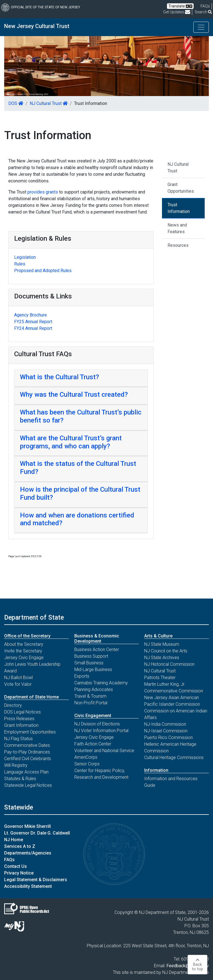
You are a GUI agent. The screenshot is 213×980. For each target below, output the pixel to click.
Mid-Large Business (93, 669)
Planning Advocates (94, 689)
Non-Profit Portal (91, 703)
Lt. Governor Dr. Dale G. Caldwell (37, 833)
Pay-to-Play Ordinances (27, 752)
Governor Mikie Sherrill (27, 826)
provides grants (43, 192)
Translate (180, 6)
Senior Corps (87, 764)
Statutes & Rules (20, 779)
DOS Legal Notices (22, 712)
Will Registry (16, 765)
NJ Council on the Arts (166, 651)
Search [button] (203, 12)
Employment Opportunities (30, 732)
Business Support (91, 656)
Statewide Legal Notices (28, 785)
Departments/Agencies (28, 853)
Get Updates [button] (177, 12)
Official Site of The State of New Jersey (41, 7)
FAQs (9, 860)
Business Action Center (97, 649)
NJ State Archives (162, 658)
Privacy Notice (19, 873)
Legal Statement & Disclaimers (36, 880)
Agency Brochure (31, 315)
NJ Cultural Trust (49, 103)
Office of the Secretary (27, 636)
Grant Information (21, 725)
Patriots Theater (160, 678)
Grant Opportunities (181, 188)
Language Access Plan (26, 772)
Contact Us (16, 866)
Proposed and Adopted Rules (43, 271)
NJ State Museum (162, 644)
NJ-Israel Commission (166, 731)
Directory (13, 705)
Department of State (34, 617)
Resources (178, 245)
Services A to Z (20, 846)
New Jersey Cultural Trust (37, 26)
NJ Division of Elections (97, 724)
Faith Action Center (93, 744)
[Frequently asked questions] (205, 6)
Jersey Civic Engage (24, 658)
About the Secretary (24, 644)
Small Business (89, 663)
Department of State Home (31, 697)
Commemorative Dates (27, 745)
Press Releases (19, 719)
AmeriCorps (86, 757)
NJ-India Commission (165, 724)
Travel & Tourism (90, 696)
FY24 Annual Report (33, 328)
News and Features (177, 228)
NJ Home (14, 840)
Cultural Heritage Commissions (174, 757)
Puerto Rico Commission (168, 737)
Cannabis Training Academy (101, 683)
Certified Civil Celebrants (28, 759)
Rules (20, 264)
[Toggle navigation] (201, 27)
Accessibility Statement (28, 886)
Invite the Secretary (23, 651)
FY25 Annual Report (33, 322)
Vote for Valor (18, 684)
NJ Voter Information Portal (101, 731)
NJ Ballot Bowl (18, 678)
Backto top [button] (197, 965)
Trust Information (179, 208)
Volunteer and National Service (104, 751)
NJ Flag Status (18, 739)
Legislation (25, 257)
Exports (82, 676)
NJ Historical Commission (169, 664)
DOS (16, 103)
